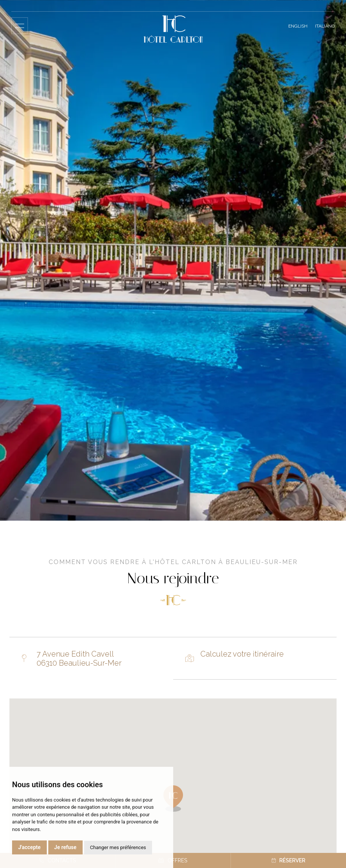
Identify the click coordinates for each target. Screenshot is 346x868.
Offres (173, 860)
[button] (173, 799)
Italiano (325, 26)
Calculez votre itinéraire (242, 654)
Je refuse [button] (65, 847)
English (298, 26)
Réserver (288, 860)
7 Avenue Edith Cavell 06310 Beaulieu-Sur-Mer (79, 658)
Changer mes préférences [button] (118, 847)
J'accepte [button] (29, 847)
